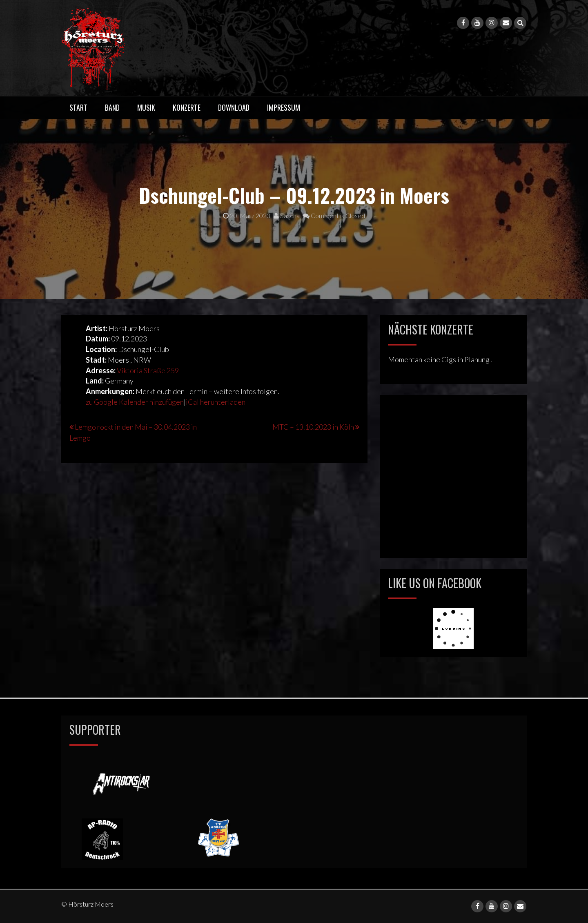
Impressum (284, 107)
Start (78, 107)
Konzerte (187, 107)
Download (234, 107)
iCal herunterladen (216, 402)
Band (112, 107)
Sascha (287, 215)
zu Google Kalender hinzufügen (135, 402)
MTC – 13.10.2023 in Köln (313, 427)
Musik (146, 107)
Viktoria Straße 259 (148, 370)
